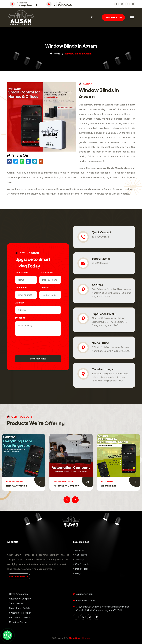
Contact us (81, 555)
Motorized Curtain (18, 622)
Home (55, 54)
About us (80, 550)
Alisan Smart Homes (79, 638)
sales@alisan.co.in (28, 5)
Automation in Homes (20, 617)
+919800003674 (63, 5)
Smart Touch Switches (21, 608)
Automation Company (66, 486)
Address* (20, 303)
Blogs (78, 573)
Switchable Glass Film (20, 613)
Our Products (82, 564)
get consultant (19, 576)
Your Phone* (46, 272)
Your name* (22, 272)
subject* (44, 288)
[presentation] (36, 344)
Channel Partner (113, 17)
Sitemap (80, 559)
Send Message (38, 359)
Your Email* (21, 288)
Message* (21, 318)
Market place (82, 569)
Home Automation (17, 486)
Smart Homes (109, 486)
